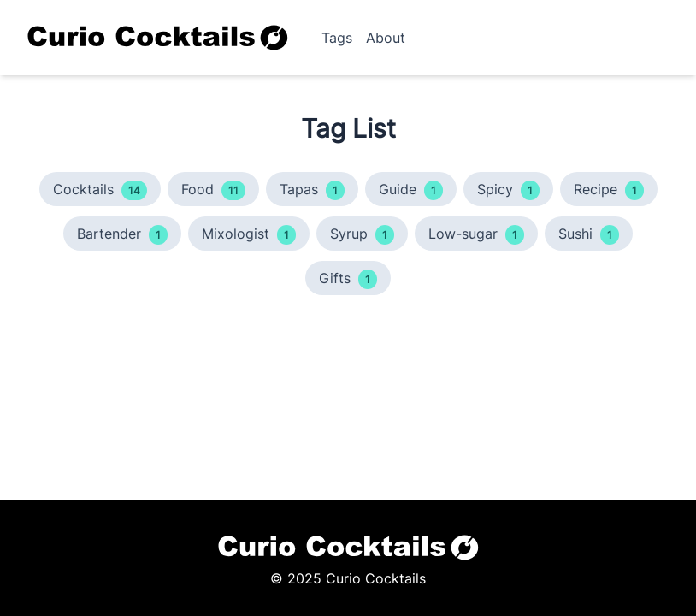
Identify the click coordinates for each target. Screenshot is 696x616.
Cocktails (100, 190)
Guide (411, 190)
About (386, 38)
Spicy (508, 190)
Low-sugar (476, 235)
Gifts (348, 279)
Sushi (589, 235)
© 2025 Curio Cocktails (348, 578)
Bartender (122, 235)
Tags (337, 38)
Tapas (312, 190)
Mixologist (249, 235)
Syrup (362, 235)
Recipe (609, 190)
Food (213, 190)
